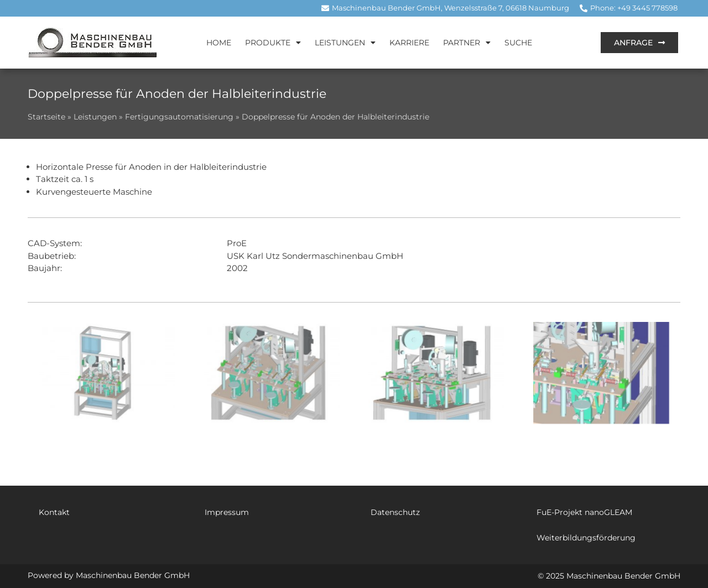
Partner (467, 43)
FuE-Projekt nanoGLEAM (584, 512)
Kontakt (54, 512)
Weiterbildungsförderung (586, 538)
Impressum (227, 512)
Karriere (409, 43)
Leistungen (345, 43)
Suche (518, 43)
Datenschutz (395, 512)
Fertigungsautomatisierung (179, 117)
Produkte (273, 43)
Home (219, 43)
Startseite (46, 117)
